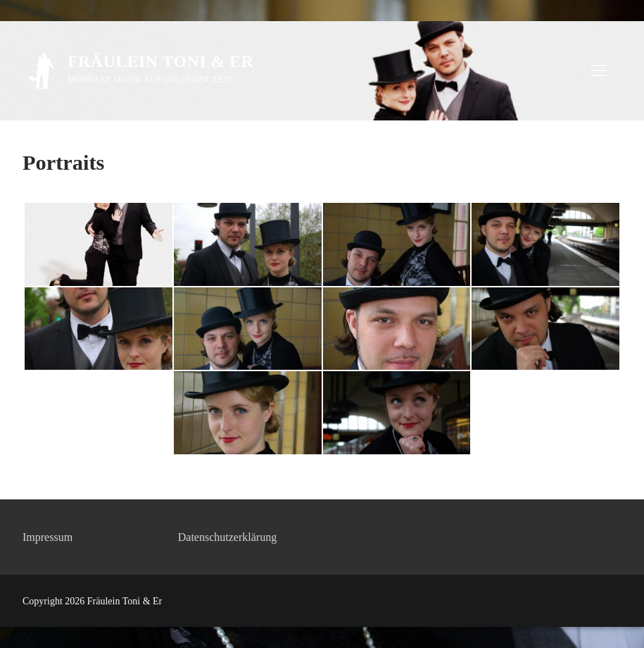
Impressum (48, 537)
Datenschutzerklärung (227, 537)
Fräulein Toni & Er (160, 61)
